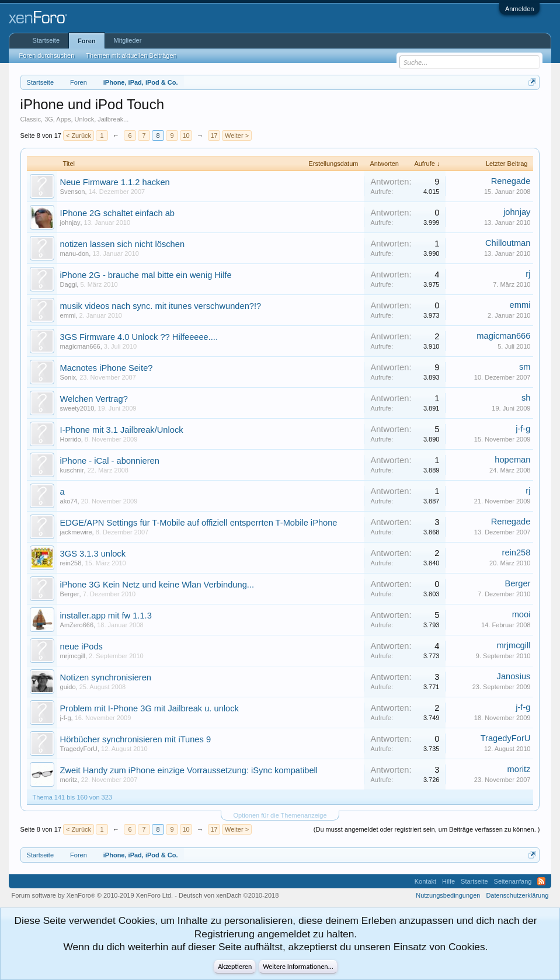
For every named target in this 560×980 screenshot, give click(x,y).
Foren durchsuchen (47, 55)
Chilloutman (508, 243)
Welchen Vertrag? (94, 399)
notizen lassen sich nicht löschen (122, 244)
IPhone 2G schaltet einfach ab (117, 213)
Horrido (71, 439)
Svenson (73, 192)
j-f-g (523, 429)
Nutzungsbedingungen (448, 895)
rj (528, 274)
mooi (521, 614)
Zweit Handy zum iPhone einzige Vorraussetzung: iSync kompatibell (189, 770)
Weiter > (237, 135)
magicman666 (80, 346)
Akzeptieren (235, 967)
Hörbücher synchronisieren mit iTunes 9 (136, 739)
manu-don (75, 253)
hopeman (512, 460)
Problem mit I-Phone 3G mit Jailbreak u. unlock (149, 708)
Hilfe (448, 881)
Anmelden (520, 9)
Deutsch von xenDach (229, 895)
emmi (68, 315)
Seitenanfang (513, 881)
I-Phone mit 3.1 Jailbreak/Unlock (122, 430)
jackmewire (76, 532)
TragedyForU (79, 749)
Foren (87, 41)
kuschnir (72, 470)
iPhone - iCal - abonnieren (110, 461)
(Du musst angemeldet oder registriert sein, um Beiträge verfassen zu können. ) (427, 829)
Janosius (514, 676)
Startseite (46, 40)
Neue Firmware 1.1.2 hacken (115, 182)
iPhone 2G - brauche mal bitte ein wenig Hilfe (146, 275)
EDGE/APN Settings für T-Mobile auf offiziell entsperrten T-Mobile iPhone (199, 523)
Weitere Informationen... (298, 967)
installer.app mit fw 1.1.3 (106, 616)
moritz (69, 780)
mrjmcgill (73, 656)
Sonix (68, 377)
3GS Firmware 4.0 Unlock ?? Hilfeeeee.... (139, 337)
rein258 (71, 563)
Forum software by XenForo (93, 895)
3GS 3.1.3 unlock (93, 554)
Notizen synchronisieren (106, 677)
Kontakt (425, 881)
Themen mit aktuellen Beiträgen (131, 55)
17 (214, 135)
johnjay (70, 223)
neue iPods (81, 647)
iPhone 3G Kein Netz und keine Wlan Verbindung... (157, 585)
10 (186, 135)
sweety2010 (77, 408)
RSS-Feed (541, 881)
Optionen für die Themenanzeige (280, 815)
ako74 (69, 501)
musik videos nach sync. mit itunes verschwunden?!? (161, 306)
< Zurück (79, 135)
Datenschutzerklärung (517, 895)
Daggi (69, 284)
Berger (70, 594)
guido (68, 687)
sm (525, 367)
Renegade (511, 181)
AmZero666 (77, 625)
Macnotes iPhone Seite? (107, 368)
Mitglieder (128, 40)
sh (526, 398)
